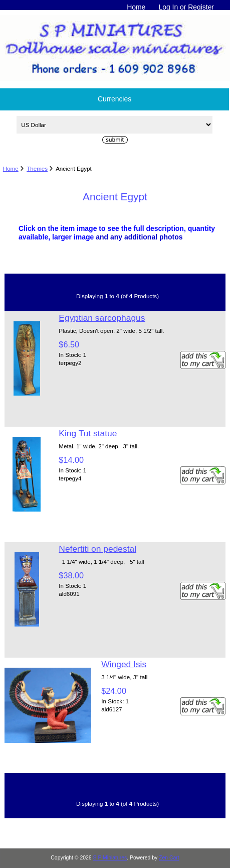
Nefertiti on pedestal (97, 549)
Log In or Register (186, 7)
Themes (37, 168)
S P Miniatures (110, 858)
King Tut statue (88, 433)
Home (136, 7)
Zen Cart (169, 858)
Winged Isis (124, 664)
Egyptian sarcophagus (102, 318)
